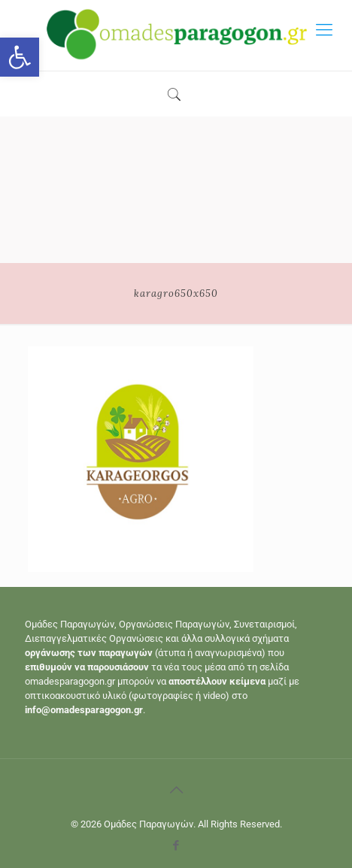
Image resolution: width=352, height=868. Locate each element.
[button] (20, 57)
